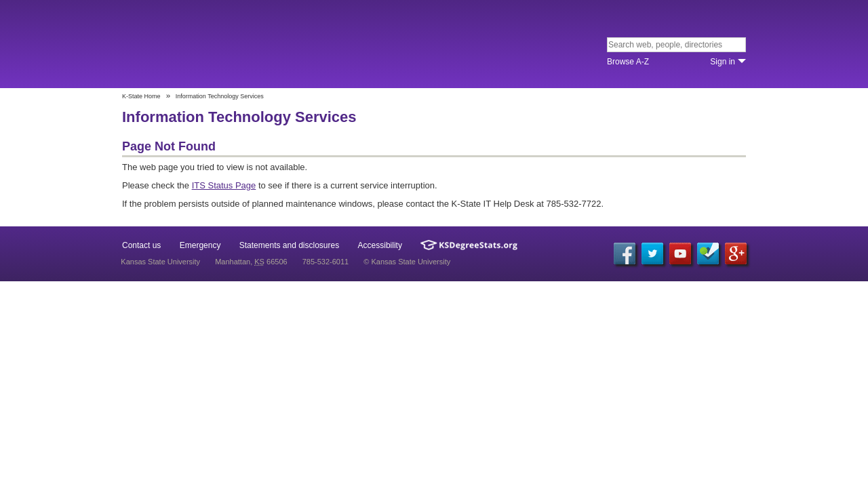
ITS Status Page (224, 185)
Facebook (625, 253)
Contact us (141, 245)
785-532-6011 (326, 262)
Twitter (652, 253)
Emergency (200, 245)
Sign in (723, 62)
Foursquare (708, 253)
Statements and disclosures (289, 245)
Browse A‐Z (628, 62)
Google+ (736, 253)
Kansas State (219, 45)
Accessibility (380, 245)
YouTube (680, 253)
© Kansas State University (407, 262)
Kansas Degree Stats (469, 245)
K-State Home (141, 96)
